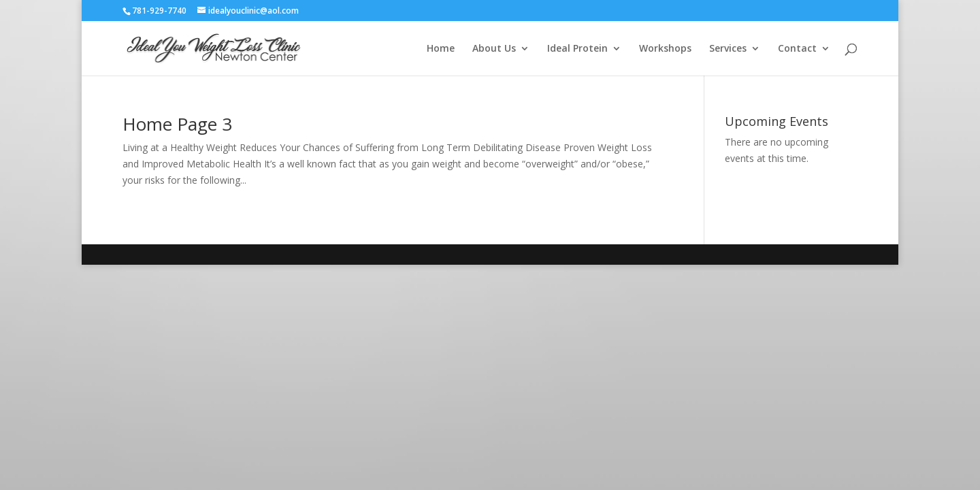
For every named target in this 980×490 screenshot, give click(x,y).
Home (441, 49)
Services (728, 49)
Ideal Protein (577, 49)
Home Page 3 (177, 124)
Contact (797, 49)
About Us (494, 49)
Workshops (665, 49)
